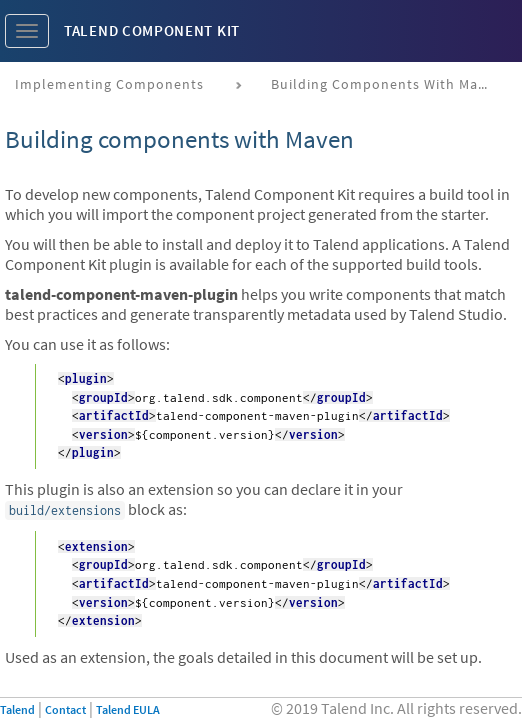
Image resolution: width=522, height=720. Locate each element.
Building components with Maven (387, 84)
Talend (17, 709)
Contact (65, 709)
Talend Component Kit (152, 30)
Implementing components (109, 84)
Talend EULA (128, 709)
